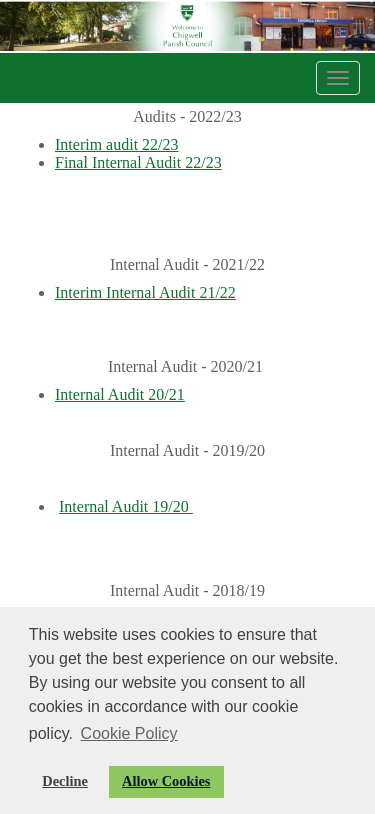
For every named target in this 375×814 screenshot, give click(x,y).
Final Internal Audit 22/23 (138, 162)
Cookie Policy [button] (129, 733)
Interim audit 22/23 (117, 144)
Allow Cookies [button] (166, 781)
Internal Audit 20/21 (120, 394)
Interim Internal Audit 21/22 (145, 292)
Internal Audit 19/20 (126, 506)
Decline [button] (65, 781)
